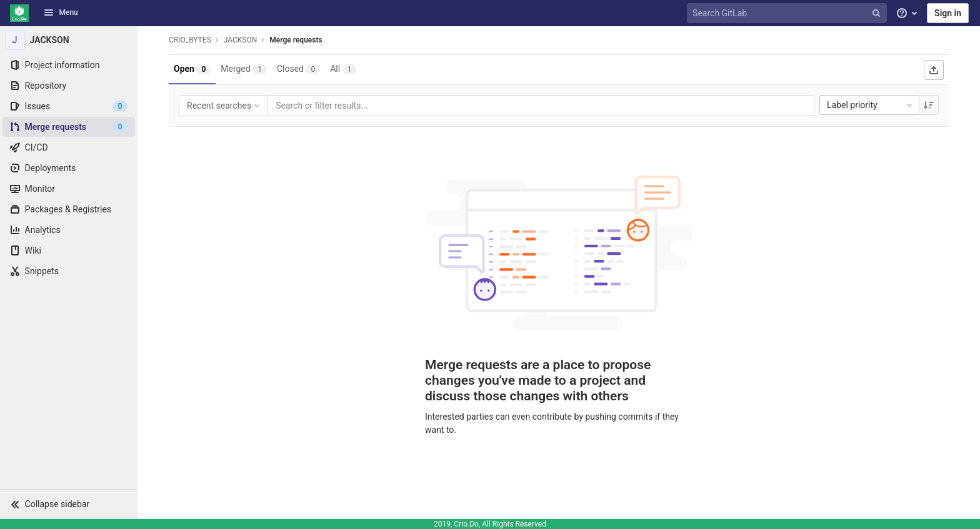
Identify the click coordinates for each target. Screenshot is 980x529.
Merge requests (296, 40)
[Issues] (69, 106)
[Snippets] (69, 271)
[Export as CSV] (934, 70)
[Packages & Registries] (69, 209)
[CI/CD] (69, 147)
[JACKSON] (69, 40)
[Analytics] (69, 230)
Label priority (871, 105)
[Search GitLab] (788, 13)
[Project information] (69, 65)
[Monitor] (69, 189)
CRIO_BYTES (190, 40)
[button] (69, 504)
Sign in (948, 13)
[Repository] (69, 86)
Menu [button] (61, 12)
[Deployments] (69, 168)
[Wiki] (69, 250)
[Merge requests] (69, 127)
